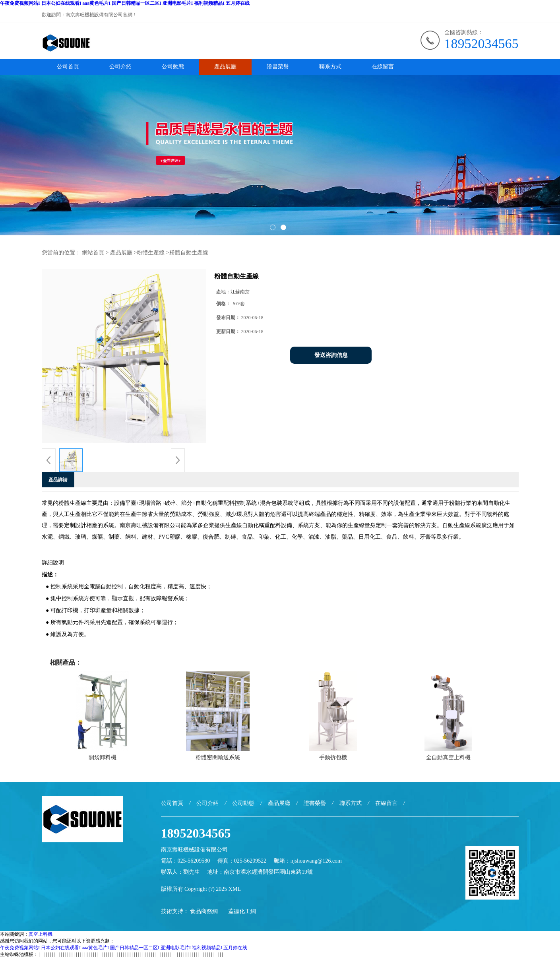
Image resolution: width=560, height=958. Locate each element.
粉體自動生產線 (189, 253)
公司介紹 (120, 67)
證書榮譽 (278, 67)
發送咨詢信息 (331, 355)
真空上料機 (41, 934)
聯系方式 (330, 67)
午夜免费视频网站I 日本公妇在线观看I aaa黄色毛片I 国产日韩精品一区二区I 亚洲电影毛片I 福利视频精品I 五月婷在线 (125, 3)
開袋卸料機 (103, 757)
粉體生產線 (151, 253)
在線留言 (383, 67)
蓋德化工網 (242, 911)
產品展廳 (225, 67)
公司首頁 (68, 67)
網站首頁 (93, 253)
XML (235, 889)
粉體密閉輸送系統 (218, 757)
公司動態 (173, 67)
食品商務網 (204, 911)
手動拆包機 (333, 757)
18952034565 (482, 44)
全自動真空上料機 (448, 757)
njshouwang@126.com (316, 861)
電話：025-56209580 (186, 861)
